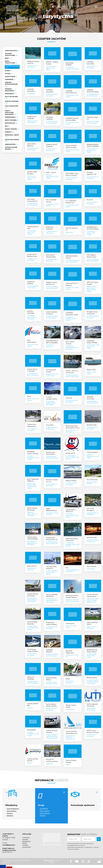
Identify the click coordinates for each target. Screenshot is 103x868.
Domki (8, 71)
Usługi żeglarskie (12, 141)
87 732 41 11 (9, 852)
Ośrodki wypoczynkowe (11, 84)
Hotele (9, 74)
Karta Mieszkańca (13, 809)
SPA (7, 126)
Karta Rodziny (12, 811)
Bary (8, 58)
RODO (25, 843)
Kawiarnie (10, 79)
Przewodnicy (12, 117)
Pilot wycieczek (11, 98)
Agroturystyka (12, 51)
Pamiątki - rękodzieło (10, 90)
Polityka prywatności (27, 846)
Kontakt (25, 840)
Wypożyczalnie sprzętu (11, 148)
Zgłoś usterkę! (45, 811)
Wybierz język (81, 5)
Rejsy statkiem (12, 120)
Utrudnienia (44, 809)
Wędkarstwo (11, 144)
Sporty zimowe (12, 129)
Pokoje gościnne (12, 102)
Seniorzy (10, 813)
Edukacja (10, 816)
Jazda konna (11, 77)
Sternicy (10, 132)
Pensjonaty (11, 94)
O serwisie (26, 838)
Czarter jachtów (12, 67)
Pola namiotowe (12, 107)
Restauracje (11, 123)
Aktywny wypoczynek (11, 55)
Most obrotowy (45, 813)
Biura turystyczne (11, 62)
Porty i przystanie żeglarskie (11, 113)
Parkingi (43, 816)
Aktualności (26, 841)
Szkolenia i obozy (12, 136)
